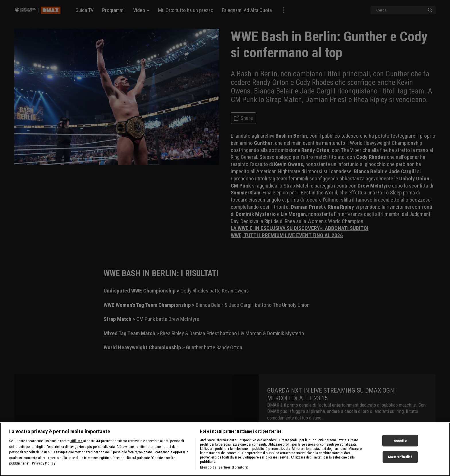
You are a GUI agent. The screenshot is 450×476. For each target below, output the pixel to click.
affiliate (77, 447)
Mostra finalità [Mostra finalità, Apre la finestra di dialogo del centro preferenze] (400, 463)
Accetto (400, 446)
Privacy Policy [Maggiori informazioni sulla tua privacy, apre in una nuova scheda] (44, 469)
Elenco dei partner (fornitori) (224, 473)
